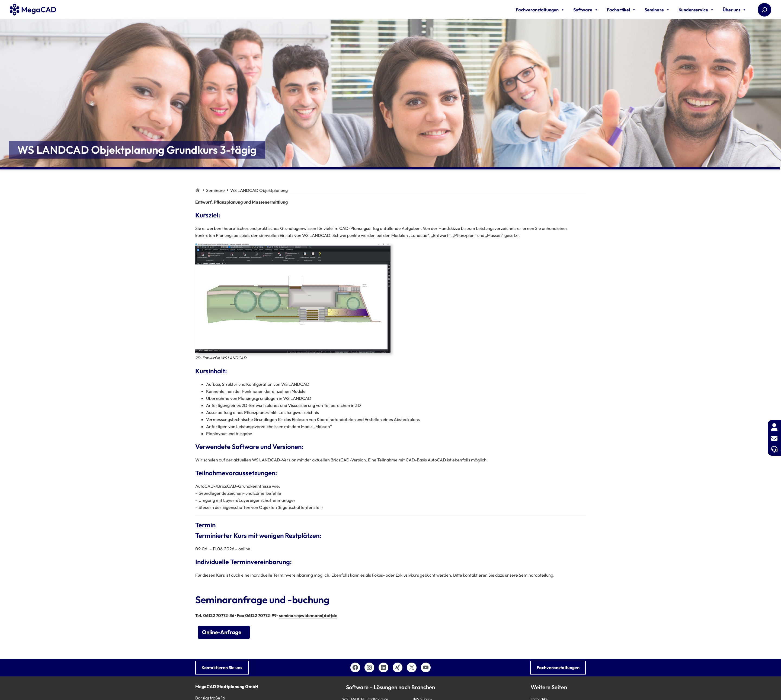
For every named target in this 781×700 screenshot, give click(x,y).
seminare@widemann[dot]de (308, 615)
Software (586, 10)
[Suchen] (764, 10)
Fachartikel (621, 10)
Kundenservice (696, 10)
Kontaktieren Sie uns (222, 667)
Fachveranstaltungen (540, 10)
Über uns (734, 10)
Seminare (657, 10)
